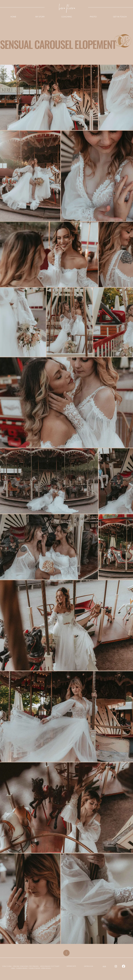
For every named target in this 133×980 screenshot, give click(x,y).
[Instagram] (116, 966)
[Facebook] (124, 966)
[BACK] (66, 953)
